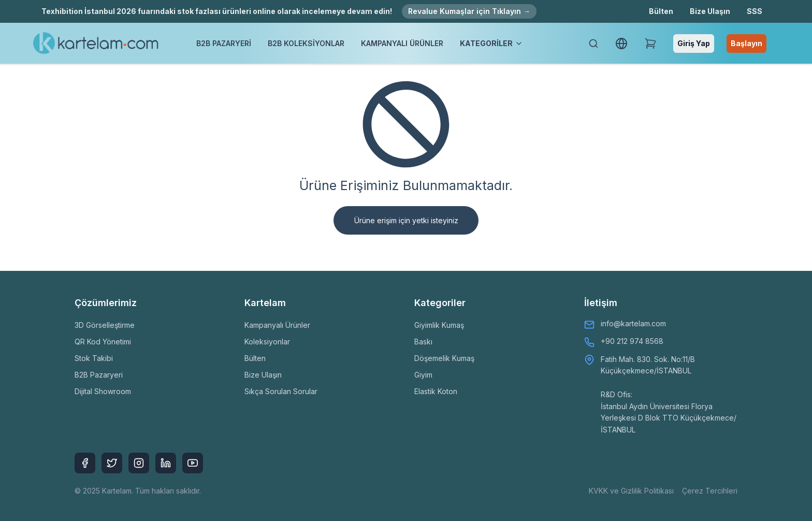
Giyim (423, 375)
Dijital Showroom (103, 391)
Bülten (661, 11)
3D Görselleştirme (105, 325)
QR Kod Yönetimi (103, 342)
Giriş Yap (694, 43)
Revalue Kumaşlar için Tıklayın (469, 11)
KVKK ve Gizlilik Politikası (631, 491)
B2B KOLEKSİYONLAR (306, 43)
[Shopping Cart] (650, 44)
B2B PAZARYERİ (224, 43)
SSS (755, 11)
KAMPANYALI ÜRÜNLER (402, 43)
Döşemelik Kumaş (444, 358)
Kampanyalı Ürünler (277, 325)
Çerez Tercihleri (710, 491)
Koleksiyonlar (267, 342)
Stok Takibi (94, 358)
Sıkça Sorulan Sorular (281, 391)
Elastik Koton (436, 391)
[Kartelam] (96, 44)
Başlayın (746, 43)
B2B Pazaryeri (99, 375)
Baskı (423, 342)
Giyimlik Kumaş (439, 325)
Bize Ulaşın (710, 11)
